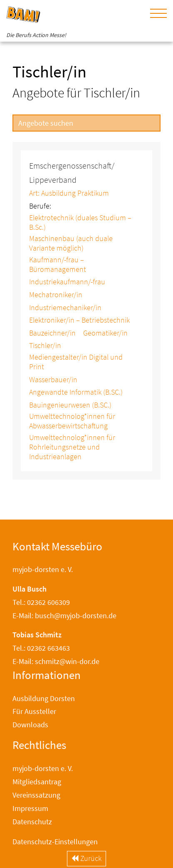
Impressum (30, 808)
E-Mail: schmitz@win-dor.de (56, 661)
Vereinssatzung (36, 795)
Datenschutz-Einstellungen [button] (55, 842)
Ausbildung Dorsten (44, 698)
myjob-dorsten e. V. (43, 768)
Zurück (86, 858)
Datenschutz (32, 822)
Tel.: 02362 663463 (41, 648)
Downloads (30, 725)
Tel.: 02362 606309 (41, 602)
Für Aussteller (34, 711)
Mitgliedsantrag (37, 782)
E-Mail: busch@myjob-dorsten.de (64, 616)
